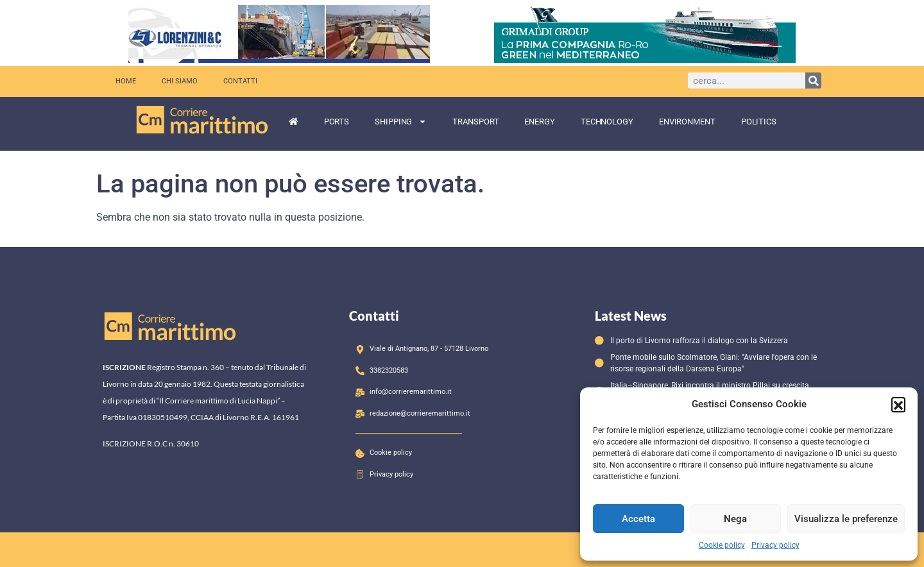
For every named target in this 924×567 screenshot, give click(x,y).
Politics (759, 122)
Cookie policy (722, 545)
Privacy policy (775, 545)
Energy (539, 122)
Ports (337, 122)
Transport (475, 122)
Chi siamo (180, 81)
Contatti (240, 81)
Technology (607, 122)
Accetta (638, 519)
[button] (898, 404)
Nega (735, 519)
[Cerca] (813, 80)
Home (126, 81)
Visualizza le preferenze (846, 519)
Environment (687, 122)
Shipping (401, 122)
